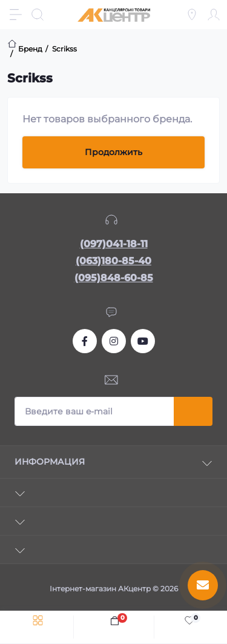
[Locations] (192, 15)
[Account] (214, 15)
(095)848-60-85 (114, 278)
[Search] (38, 15)
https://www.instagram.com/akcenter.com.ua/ (114, 341)
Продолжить (113, 152)
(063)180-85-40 (113, 261)
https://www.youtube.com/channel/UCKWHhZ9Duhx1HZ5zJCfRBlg (143, 341)
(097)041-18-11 (114, 244)
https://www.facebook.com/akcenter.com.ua (85, 341)
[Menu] (16, 15)
